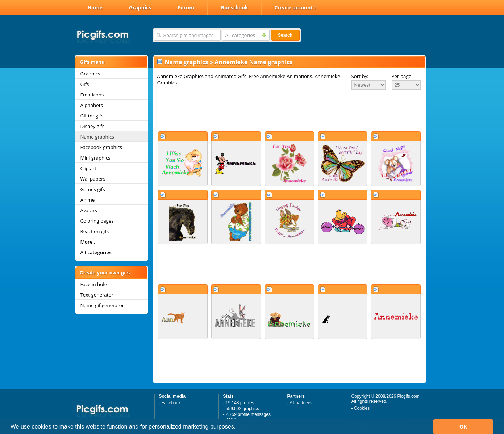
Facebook (171, 403)
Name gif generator (102, 305)
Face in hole (94, 284)
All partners (301, 403)
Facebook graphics (101, 147)
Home (95, 7)
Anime (88, 200)
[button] (238, 427)
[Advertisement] (290, 110)
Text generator (97, 295)
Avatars (89, 210)
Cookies (362, 408)
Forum (186, 7)
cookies (41, 427)
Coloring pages (97, 221)
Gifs (85, 84)
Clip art (88, 168)
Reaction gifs (95, 231)
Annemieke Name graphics (253, 62)
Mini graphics (95, 158)
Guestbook (234, 7)
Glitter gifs (92, 116)
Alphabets (92, 105)
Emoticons (92, 95)
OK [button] (463, 427)
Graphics (140, 7)
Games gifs (93, 189)
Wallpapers (93, 179)
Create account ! (295, 7)
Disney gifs (93, 126)
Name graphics (97, 137)
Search (285, 35)
